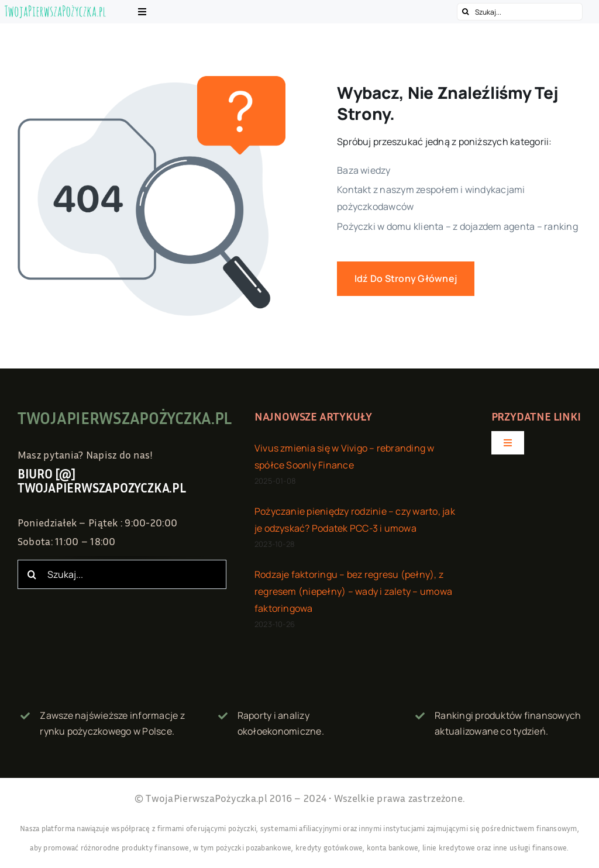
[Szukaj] (466, 12)
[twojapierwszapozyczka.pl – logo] (56, 9)
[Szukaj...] (520, 12)
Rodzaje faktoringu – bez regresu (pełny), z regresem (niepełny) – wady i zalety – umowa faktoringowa (353, 593)
